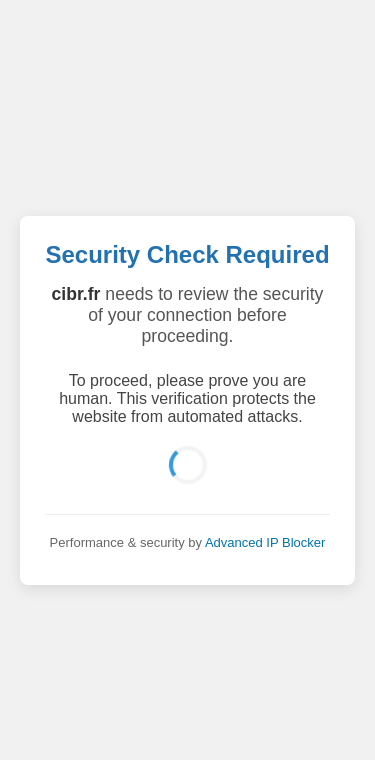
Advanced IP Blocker (265, 542)
